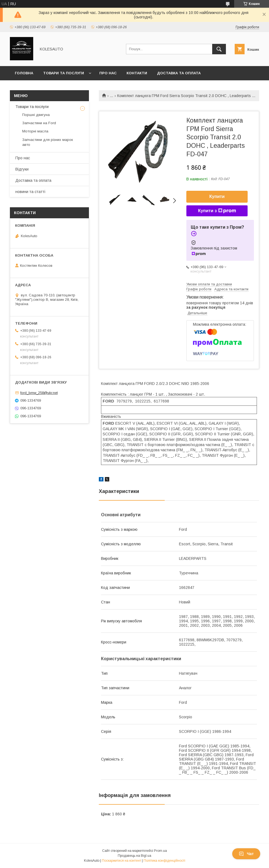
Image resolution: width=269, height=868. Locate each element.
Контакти (137, 73)
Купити (217, 196)
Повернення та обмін (38, 87)
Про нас (108, 73)
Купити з (217, 211)
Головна (24, 73)
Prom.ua (160, 851)
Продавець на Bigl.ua (134, 856)
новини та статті (30, 192)
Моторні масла (35, 131)
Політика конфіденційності (164, 861)
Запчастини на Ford (39, 123)
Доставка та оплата (179, 73)
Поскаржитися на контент (121, 861)
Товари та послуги (64, 73)
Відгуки (22, 169)
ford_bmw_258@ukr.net (39, 393)
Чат (246, 854)
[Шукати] (219, 49)
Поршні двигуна (36, 115)
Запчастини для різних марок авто (48, 142)
